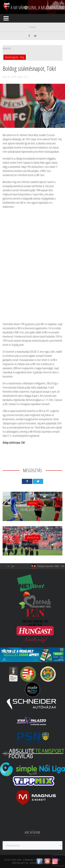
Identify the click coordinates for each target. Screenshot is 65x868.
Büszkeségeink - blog (15, 57)
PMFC (20, 860)
